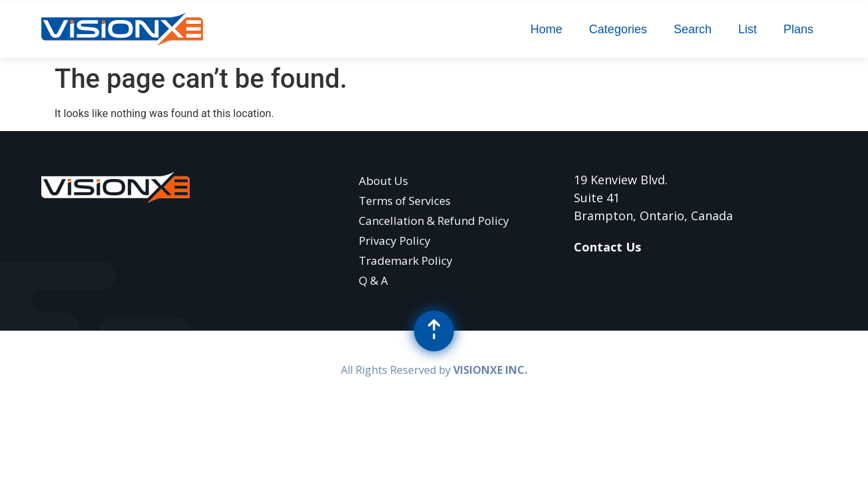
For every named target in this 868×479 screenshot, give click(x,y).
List (748, 29)
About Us (383, 181)
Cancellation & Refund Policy (434, 221)
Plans (798, 29)
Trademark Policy (406, 260)
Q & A (373, 280)
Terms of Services (405, 201)
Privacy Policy (395, 240)
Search (693, 29)
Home (546, 29)
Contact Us (607, 247)
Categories (618, 29)
